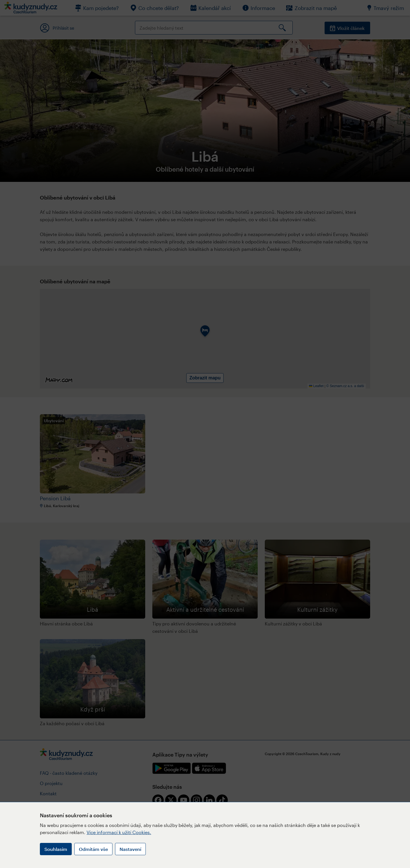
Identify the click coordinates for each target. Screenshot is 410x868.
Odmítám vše (93, 849)
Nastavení (130, 849)
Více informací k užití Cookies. (119, 832)
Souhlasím (56, 849)
